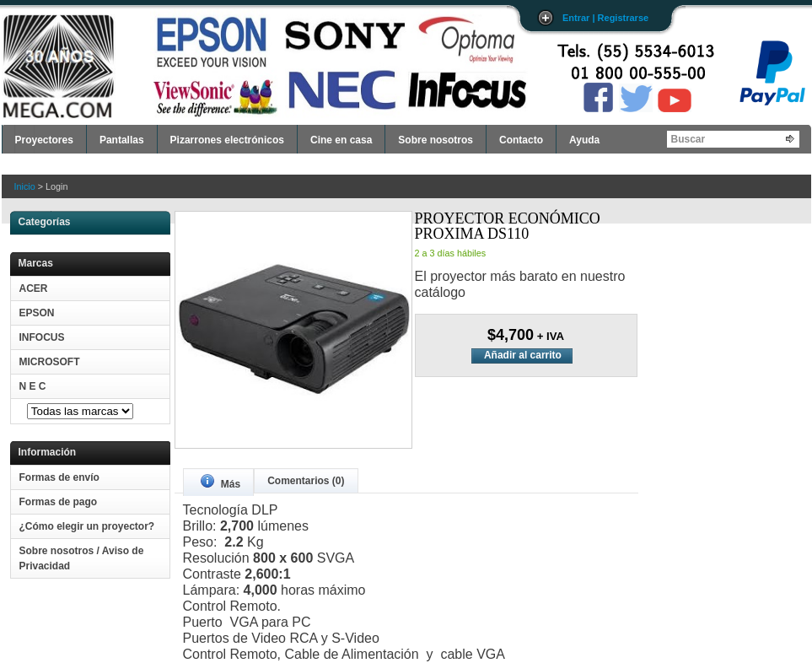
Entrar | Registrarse (605, 18)
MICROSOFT (50, 362)
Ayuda (584, 140)
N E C (33, 386)
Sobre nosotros (436, 140)
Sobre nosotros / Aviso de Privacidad (82, 558)
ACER (34, 288)
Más (221, 482)
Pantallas (122, 140)
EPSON (37, 313)
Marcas (36, 263)
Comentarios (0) (306, 481)
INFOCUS (42, 337)
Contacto (521, 140)
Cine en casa (341, 140)
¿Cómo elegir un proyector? (87, 526)
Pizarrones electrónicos (227, 140)
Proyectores (44, 140)
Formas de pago (59, 502)
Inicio (25, 186)
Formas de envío (59, 477)
